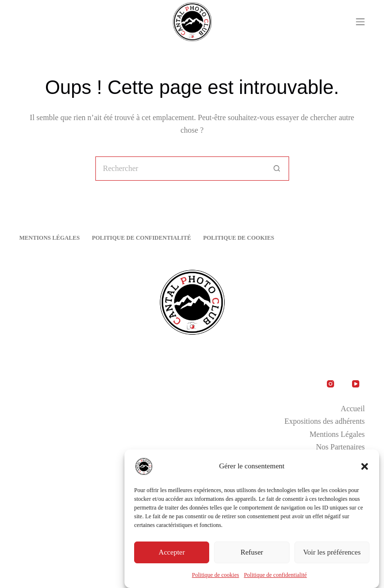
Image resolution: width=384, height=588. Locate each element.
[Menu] (360, 22)
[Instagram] (330, 384)
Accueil (353, 409)
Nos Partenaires (340, 447)
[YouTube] (356, 384)
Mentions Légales (50, 238)
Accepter (172, 554)
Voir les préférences (332, 554)
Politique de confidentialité (276, 576)
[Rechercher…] (180, 169)
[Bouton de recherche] (277, 169)
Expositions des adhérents (324, 421)
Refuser (252, 554)
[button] (365, 468)
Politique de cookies (215, 576)
